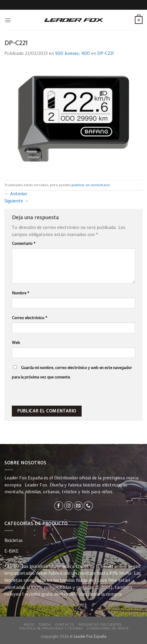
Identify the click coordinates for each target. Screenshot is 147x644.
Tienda (45, 624)
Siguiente (17, 201)
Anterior (16, 194)
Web (16, 343)
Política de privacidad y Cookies (51, 628)
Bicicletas (14, 540)
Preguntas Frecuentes (100, 624)
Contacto (65, 624)
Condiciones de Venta (108, 628)
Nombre (21, 293)
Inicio (29, 624)
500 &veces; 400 (72, 53)
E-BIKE (12, 551)
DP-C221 (105, 53)
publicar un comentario (91, 185)
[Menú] (8, 20)
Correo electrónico (30, 318)
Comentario (24, 243)
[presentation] (52, 393)
